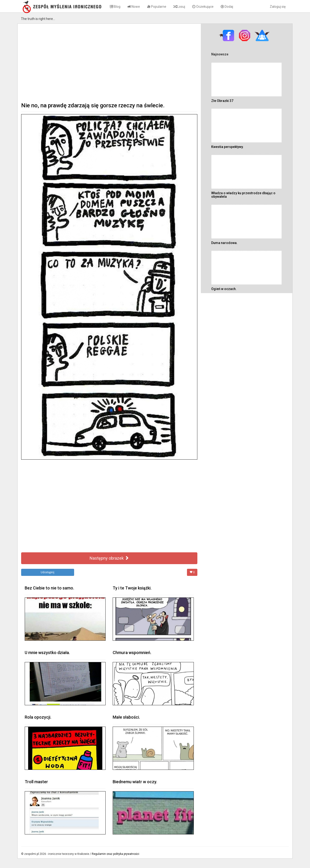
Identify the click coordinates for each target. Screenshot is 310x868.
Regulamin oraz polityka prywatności (115, 854)
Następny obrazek (109, 558)
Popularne (157, 7)
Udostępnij (48, 572)
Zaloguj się (278, 7)
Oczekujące (203, 7)
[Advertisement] (109, 62)
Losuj (179, 7)
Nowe (134, 7)
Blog (115, 7)
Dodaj (227, 7)
